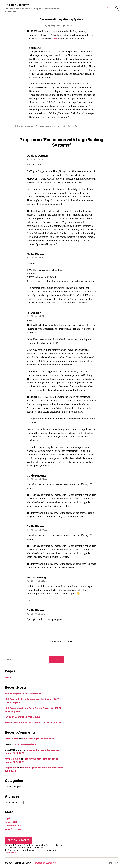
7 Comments (72, 126)
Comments (13, 826)
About (106, 8)
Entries (11, 822)
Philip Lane (55, 26)
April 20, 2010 (73, 26)
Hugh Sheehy (12, 739)
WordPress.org (13, 829)
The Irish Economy (18, 5)
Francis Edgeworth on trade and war (24, 694)
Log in (8, 818)
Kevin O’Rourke (13, 759)
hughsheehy (11, 768)
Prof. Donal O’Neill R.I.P (26, 744)
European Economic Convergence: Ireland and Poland (33, 723)
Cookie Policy (12, 853)
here (56, 39)
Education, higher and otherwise (39, 739)
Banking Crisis (27, 126)
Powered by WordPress (47, 863)
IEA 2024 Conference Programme (22, 717)
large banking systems (50, 126)
